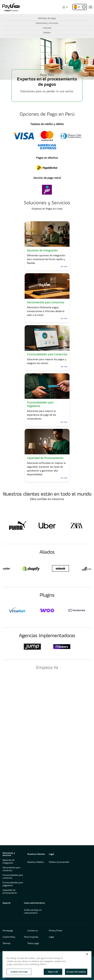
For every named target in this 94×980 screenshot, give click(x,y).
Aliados (47, 32)
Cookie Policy (9, 937)
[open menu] (91, 7)
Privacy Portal (55, 931)
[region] (47, 964)
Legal (51, 854)
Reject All (53, 972)
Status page (33, 943)
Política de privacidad (59, 862)
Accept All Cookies (76, 972)
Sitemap (6, 943)
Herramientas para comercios (11, 869)
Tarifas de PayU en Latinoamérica (33, 912)
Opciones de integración (8, 862)
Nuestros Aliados (36, 862)
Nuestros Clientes (36, 854)
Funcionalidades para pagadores (13, 884)
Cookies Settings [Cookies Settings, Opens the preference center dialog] (19, 972)
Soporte (6, 903)
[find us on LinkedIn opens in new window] (4, 978)
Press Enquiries (31, 937)
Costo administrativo (34, 903)
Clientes (47, 28)
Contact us (33, 931)
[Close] (87, 954)
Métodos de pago (47, 18)
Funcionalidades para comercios (13, 877)
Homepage (8, 931)
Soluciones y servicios (47, 23)
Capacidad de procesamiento (10, 892)
